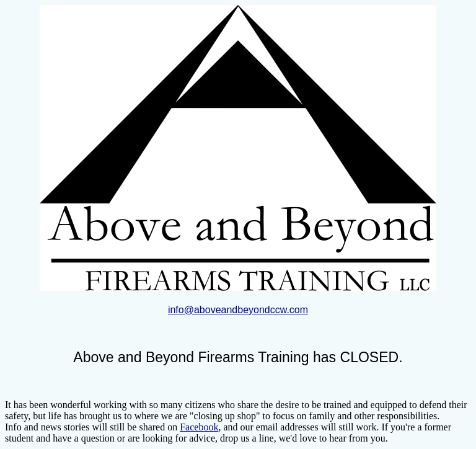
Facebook (199, 427)
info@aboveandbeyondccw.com (238, 310)
